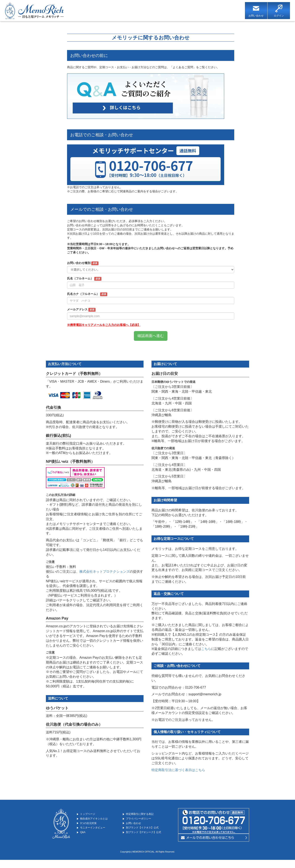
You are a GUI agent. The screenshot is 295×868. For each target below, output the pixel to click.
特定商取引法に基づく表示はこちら (178, 770)
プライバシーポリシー (143, 820)
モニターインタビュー (97, 830)
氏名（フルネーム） (84, 279)
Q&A (83, 836)
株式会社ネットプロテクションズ (105, 572)
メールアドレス (81, 310)
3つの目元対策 (91, 825)
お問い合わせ (136, 825)
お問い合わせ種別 (83, 264)
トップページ (90, 815)
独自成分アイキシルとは (99, 820)
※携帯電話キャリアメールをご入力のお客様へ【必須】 (104, 325)
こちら (206, 649)
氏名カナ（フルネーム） (87, 295)
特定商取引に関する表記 (145, 815)
